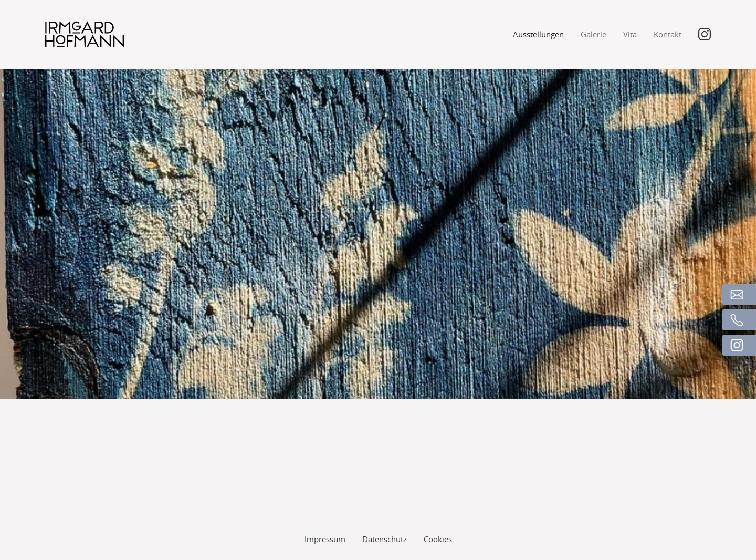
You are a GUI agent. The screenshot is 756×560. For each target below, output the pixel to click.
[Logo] (85, 34)
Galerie (594, 34)
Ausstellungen (538, 34)
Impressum (325, 517)
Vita (630, 34)
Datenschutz (385, 517)
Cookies (438, 517)
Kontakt (668, 34)
